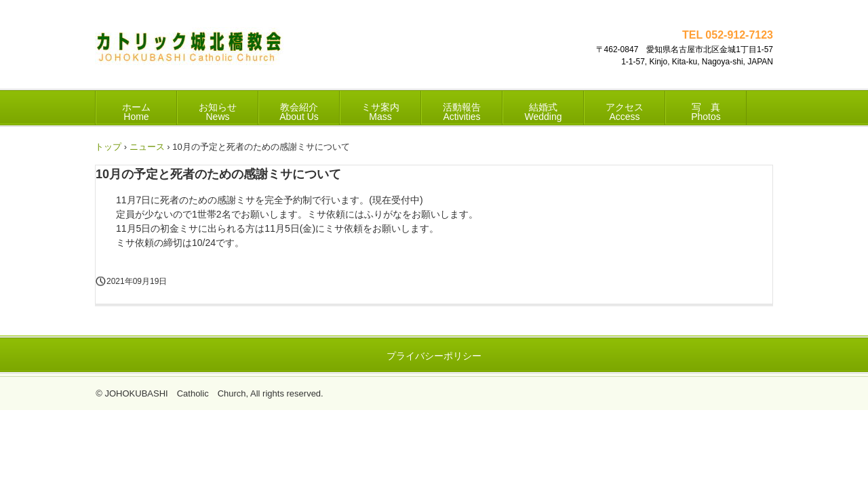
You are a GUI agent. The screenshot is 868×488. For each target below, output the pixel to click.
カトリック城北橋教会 (189, 51)
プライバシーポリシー (434, 356)
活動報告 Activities (462, 112)
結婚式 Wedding (543, 112)
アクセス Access (625, 112)
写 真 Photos (706, 112)
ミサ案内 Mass (380, 112)
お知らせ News (218, 112)
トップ (108, 147)
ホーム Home (136, 112)
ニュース (147, 147)
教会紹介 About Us (299, 112)
